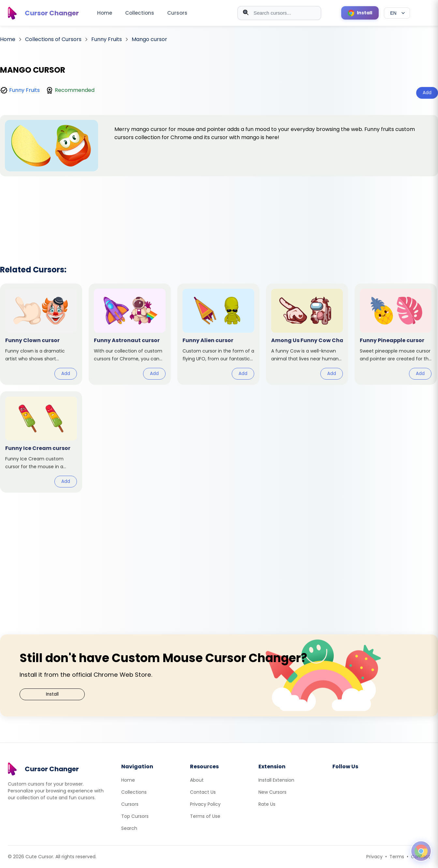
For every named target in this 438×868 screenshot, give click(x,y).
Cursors (177, 13)
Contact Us (203, 792)
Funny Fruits (24, 90)
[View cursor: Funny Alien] (218, 334)
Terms (397, 857)
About (197, 780)
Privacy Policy (205, 804)
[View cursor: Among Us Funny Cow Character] (307, 334)
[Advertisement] (219, 212)
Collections (140, 13)
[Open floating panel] (421, 851)
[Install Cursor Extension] (360, 13)
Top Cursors (135, 816)
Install (52, 694)
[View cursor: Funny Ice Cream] (41, 442)
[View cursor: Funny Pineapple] (396, 334)
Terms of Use (205, 816)
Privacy (374, 857)
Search (129, 828)
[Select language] (397, 13)
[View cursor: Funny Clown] (41, 334)
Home (105, 13)
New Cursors (272, 792)
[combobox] (279, 13)
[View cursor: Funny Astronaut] (130, 334)
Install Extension (276, 780)
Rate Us (267, 804)
